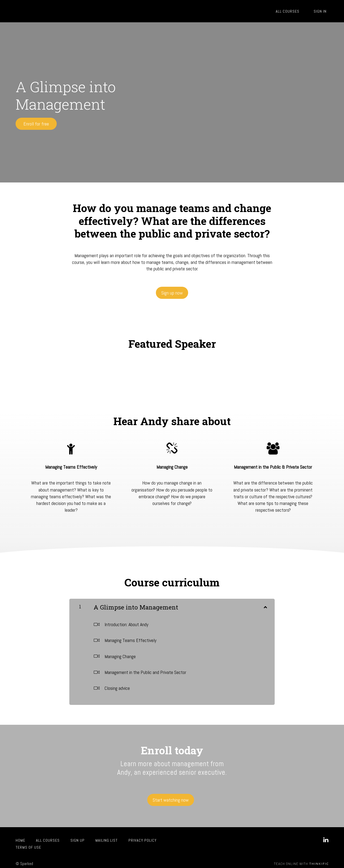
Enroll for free (36, 124)
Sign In (322, 11)
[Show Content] (265, 604)
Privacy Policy (143, 836)
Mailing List (107, 836)
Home (20, 836)
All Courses (293, 11)
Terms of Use (28, 843)
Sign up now (172, 291)
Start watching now (170, 798)
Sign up (78, 836)
